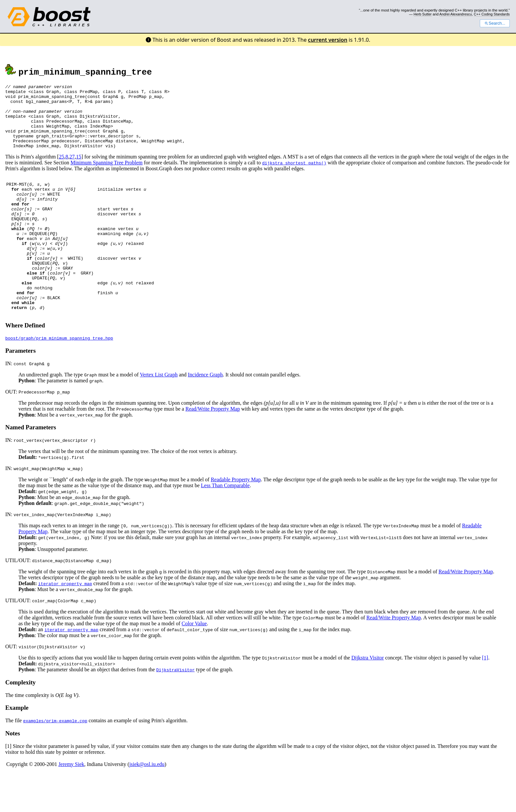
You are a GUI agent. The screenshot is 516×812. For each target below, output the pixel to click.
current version (328, 40)
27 (72, 169)
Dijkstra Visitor (368, 696)
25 (62, 169)
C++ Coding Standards (492, 14)
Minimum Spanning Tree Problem (106, 175)
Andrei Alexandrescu (456, 14)
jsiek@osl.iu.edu (147, 803)
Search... (495, 23)
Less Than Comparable (225, 524)
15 (79, 169)
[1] (485, 696)
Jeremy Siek (71, 803)
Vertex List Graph (159, 413)
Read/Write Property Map (213, 447)
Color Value (194, 662)
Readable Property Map (236, 518)
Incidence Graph (205, 413)
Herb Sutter (423, 14)
